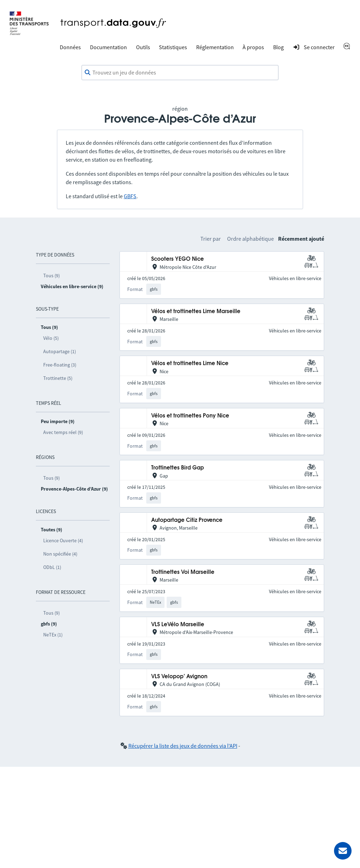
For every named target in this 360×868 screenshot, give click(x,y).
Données (70, 47)
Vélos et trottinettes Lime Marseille (196, 312)
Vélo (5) (51, 338)
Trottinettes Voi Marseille (183, 572)
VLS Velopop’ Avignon (179, 677)
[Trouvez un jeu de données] (180, 73)
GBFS (130, 196)
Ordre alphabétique (250, 239)
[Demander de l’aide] (343, 851)
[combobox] (180, 73)
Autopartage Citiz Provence (187, 520)
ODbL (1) (52, 567)
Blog (278, 47)
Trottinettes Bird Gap (178, 468)
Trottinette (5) (58, 378)
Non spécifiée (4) (60, 554)
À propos (253, 47)
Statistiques (173, 47)
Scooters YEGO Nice (178, 259)
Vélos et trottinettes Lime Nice (190, 364)
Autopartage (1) (60, 351)
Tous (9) (52, 276)
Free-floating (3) (60, 365)
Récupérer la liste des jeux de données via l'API (183, 746)
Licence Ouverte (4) (63, 540)
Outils (143, 47)
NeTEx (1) (53, 635)
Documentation (108, 47)
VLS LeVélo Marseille (178, 625)
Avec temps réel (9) (63, 432)
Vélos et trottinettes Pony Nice (190, 416)
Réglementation (215, 47)
